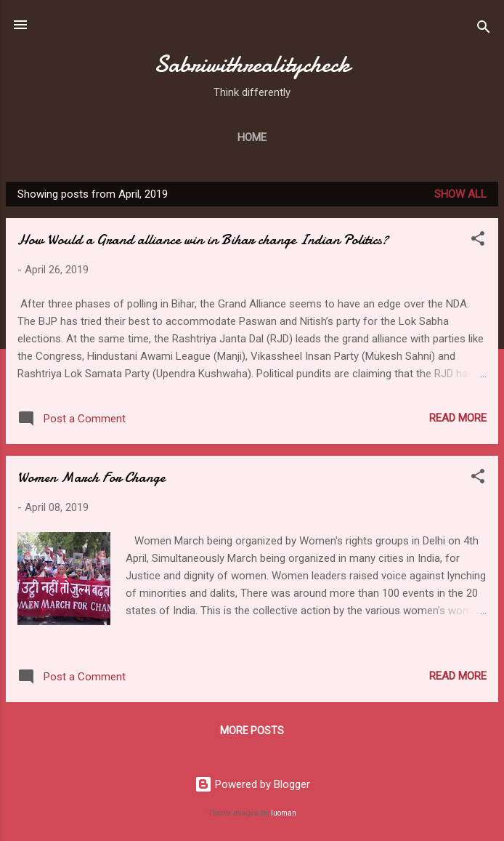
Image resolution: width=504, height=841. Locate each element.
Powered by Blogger (252, 784)
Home (252, 137)
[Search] (484, 29)
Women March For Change (91, 477)
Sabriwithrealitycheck (252, 64)
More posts (252, 731)
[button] (478, 241)
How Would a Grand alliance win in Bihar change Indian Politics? (203, 240)
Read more (458, 418)
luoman (284, 813)
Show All (460, 194)
